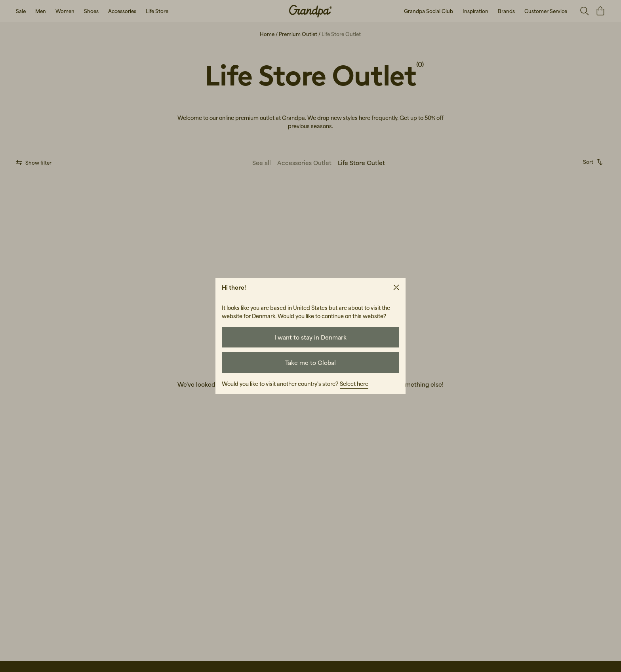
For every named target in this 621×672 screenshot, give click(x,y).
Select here (354, 384)
